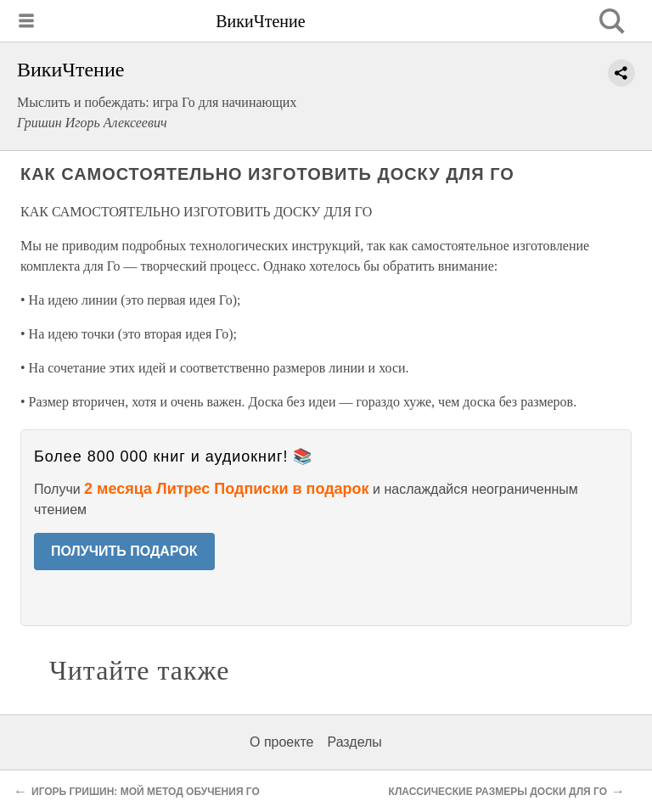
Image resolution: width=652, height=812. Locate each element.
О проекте (281, 742)
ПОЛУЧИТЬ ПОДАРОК (124, 551)
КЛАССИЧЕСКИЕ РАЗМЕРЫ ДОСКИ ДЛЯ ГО (498, 792)
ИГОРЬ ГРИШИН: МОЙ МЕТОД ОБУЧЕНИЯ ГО (146, 792)
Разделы (354, 742)
